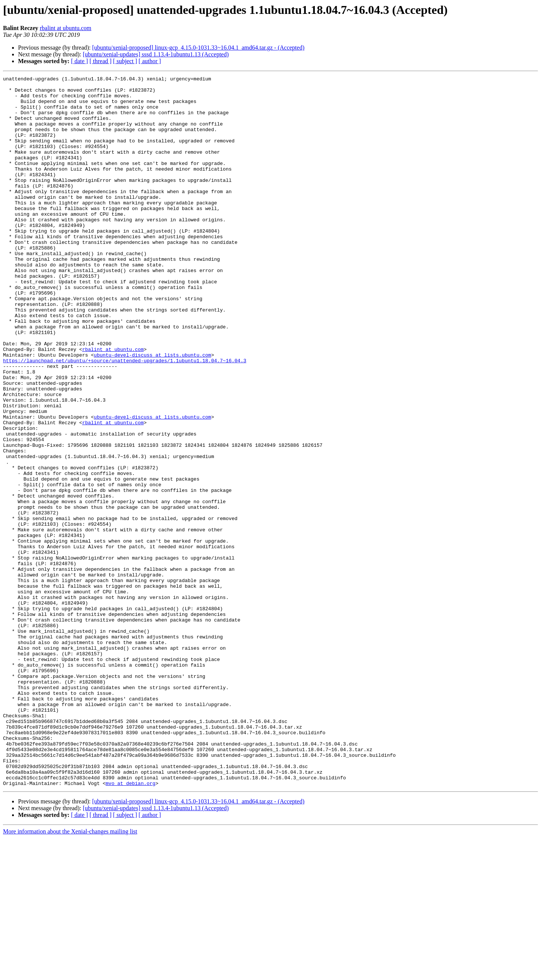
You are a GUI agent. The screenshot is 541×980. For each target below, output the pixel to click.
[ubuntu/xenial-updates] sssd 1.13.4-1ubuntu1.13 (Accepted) (156, 54)
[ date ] (79, 61)
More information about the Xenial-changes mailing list (70, 973)
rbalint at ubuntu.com (66, 28)
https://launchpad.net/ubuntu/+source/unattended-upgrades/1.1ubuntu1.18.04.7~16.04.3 (125, 418)
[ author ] (150, 61)
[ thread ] (100, 61)
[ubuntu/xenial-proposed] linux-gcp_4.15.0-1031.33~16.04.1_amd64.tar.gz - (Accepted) (198, 48)
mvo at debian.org (131, 925)
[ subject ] (125, 61)
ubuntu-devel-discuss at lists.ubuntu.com (153, 411)
